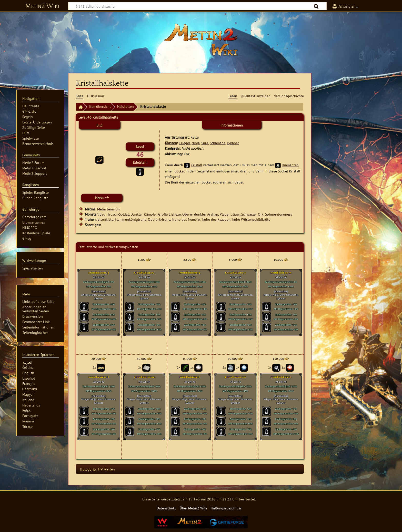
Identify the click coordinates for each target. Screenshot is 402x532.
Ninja (196, 143)
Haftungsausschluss (226, 508)
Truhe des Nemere (186, 219)
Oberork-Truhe (159, 219)
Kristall (196, 165)
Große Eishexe (169, 214)
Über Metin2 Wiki (193, 508)
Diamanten (290, 165)
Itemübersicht (100, 106)
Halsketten (125, 106)
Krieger (184, 143)
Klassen (171, 143)
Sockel (180, 171)
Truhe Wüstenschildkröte (251, 219)
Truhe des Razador (215, 219)
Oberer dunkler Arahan (200, 214)
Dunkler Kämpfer (144, 214)
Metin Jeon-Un (108, 209)
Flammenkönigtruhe (131, 219)
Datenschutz (166, 508)
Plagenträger (230, 214)
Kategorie (88, 469)
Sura (205, 143)
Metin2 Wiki (42, 6)
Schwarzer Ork (252, 214)
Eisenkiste (105, 219)
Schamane (218, 143)
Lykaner (233, 143)
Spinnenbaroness (279, 214)
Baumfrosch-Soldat (114, 214)
